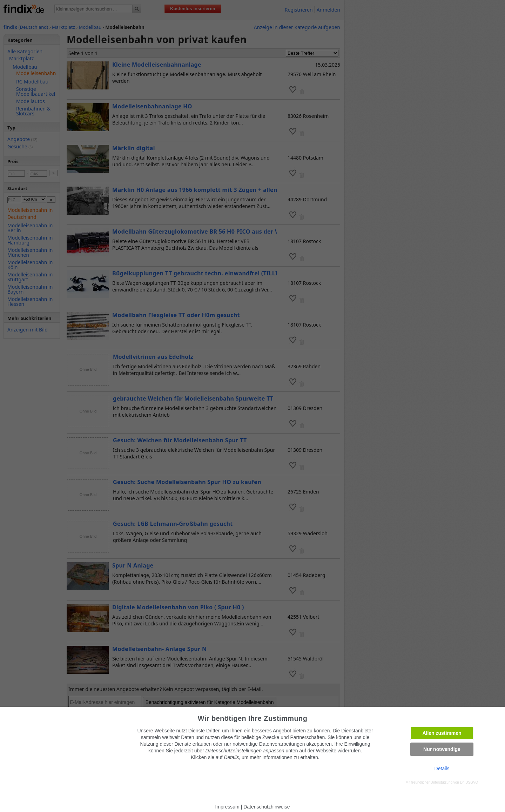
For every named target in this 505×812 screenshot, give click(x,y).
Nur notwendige (442, 749)
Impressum (227, 807)
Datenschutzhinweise (267, 807)
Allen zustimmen (442, 733)
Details (442, 769)
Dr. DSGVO (469, 782)
